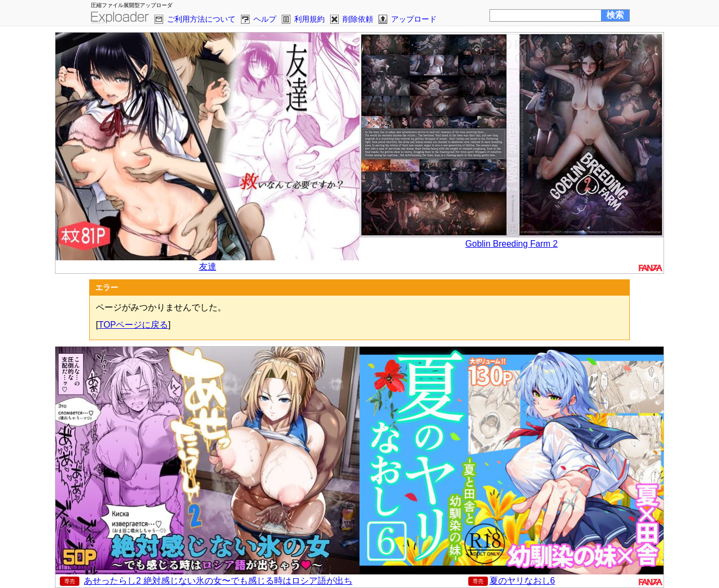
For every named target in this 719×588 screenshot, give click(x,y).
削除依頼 (358, 19)
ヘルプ (265, 19)
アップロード (414, 19)
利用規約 (309, 19)
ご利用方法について (201, 19)
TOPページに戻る (134, 325)
